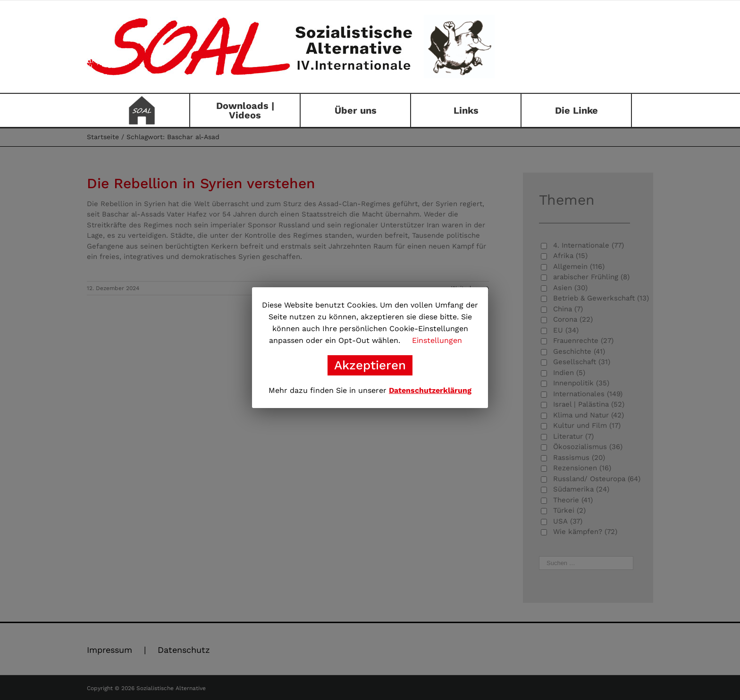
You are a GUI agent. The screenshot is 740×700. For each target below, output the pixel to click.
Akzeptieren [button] (370, 365)
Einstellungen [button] (437, 340)
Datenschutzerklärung (430, 390)
